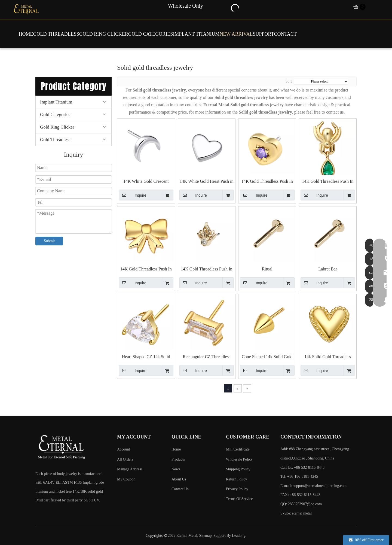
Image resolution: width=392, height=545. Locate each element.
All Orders (125, 459)
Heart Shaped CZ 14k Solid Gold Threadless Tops (146, 357)
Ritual (267, 269)
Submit (49, 241)
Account (123, 449)
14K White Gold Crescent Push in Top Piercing (146, 182)
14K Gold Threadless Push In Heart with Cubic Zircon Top (267, 182)
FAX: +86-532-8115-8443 (300, 495)
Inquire (133, 195)
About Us (179, 479)
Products (178, 459)
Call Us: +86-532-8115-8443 (302, 468)
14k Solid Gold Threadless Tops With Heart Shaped (328, 357)
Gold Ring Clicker (57, 127)
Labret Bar (328, 269)
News (176, 469)
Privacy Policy (237, 489)
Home (176, 449)
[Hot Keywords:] (234, 7)
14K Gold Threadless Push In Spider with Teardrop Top (328, 182)
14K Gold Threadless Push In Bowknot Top (146, 269)
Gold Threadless (55, 140)
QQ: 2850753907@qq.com (301, 504)
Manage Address (130, 469)
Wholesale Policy (239, 459)
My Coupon (126, 479)
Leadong (239, 536)
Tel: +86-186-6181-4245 (299, 477)
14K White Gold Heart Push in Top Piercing (206, 182)
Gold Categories (55, 115)
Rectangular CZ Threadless (206, 357)
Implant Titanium (56, 102)
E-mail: (313, 486)
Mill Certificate (238, 449)
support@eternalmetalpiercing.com (320, 486)
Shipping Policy (238, 469)
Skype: (286, 513)
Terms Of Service (239, 499)
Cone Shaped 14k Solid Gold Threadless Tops (267, 357)
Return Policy (236, 479)
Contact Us (180, 489)
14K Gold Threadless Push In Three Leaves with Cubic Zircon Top (206, 269)
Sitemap (206, 536)
